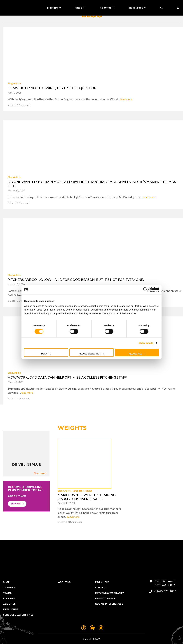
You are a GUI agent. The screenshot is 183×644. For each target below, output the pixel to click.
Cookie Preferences (109, 590)
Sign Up (16, 504)
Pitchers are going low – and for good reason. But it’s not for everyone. (76, 279)
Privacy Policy (105, 584)
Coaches (107, 8)
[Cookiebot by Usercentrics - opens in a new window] (146, 290)
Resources (138, 8)
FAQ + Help (102, 568)
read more (126, 99)
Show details (146, 343)
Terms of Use (109, 637)
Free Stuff (11, 595)
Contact (101, 574)
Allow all (135, 353)
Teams (7, 579)
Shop (80, 8)
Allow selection (90, 353)
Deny (44, 353)
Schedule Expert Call (18, 601)
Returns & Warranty (110, 579)
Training (54, 8)
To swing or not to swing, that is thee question (52, 88)
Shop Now (40, 473)
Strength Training (138, 456)
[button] (162, 8)
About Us (9, 590)
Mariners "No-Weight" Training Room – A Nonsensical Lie (143, 462)
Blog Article (14, 83)
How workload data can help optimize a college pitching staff (67, 377)
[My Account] (178, 8)
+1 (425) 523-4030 (165, 577)
